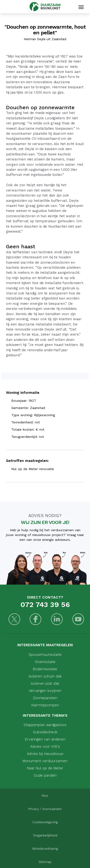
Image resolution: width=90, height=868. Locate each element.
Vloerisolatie (45, 662)
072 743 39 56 (45, 604)
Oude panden (45, 775)
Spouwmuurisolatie (45, 655)
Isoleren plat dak (45, 683)
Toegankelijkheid (45, 835)
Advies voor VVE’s (45, 747)
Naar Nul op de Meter (45, 768)
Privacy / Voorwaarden (45, 809)
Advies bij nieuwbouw (45, 754)
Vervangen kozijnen (45, 691)
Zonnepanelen (45, 698)
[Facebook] (36, 620)
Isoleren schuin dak (45, 676)
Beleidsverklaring (45, 849)
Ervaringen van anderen (45, 739)
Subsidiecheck (45, 732)
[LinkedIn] (57, 620)
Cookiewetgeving (45, 822)
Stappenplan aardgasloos (45, 725)
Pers (45, 796)
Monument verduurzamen (45, 761)
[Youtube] (78, 620)
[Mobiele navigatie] (81, 7)
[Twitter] (14, 620)
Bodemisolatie (45, 669)
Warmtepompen (45, 705)
